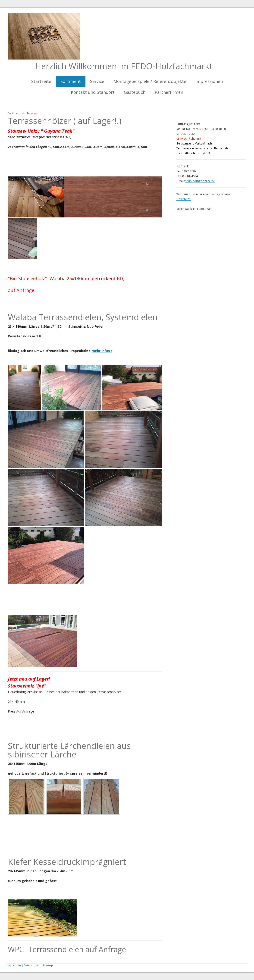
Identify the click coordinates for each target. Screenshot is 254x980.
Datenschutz (32, 965)
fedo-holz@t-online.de (200, 181)
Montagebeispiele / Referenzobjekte (150, 81)
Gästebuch (135, 92)
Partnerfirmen (169, 92)
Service (97, 81)
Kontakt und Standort (93, 92)
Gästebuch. (184, 199)
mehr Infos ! (102, 351)
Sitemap (48, 965)
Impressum (14, 965)
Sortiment (71, 81)
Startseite (41, 81)
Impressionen (209, 81)
